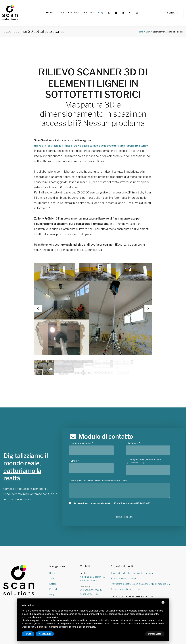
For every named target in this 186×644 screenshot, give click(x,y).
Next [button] (148, 319)
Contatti (172, 13)
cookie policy (52, 617)
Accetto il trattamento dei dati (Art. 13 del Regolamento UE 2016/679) (113, 513)
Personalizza (31, 634)
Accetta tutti (155, 634)
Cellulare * (134, 453)
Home (49, 13)
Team (60, 13)
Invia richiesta (124, 528)
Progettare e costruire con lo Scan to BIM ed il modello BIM (141, 594)
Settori (72, 13)
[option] (93, 319)
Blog (100, 13)
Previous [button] (38, 319)
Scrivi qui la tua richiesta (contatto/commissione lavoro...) (100, 490)
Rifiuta (138, 634)
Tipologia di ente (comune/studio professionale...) (144, 471)
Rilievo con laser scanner (123, 589)
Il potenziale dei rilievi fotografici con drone (132, 584)
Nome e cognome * (82, 453)
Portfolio (88, 13)
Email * (75, 471)
